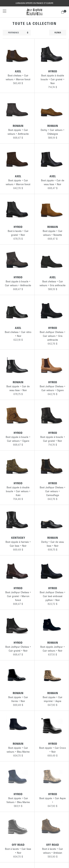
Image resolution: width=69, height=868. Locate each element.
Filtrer (58, 33)
